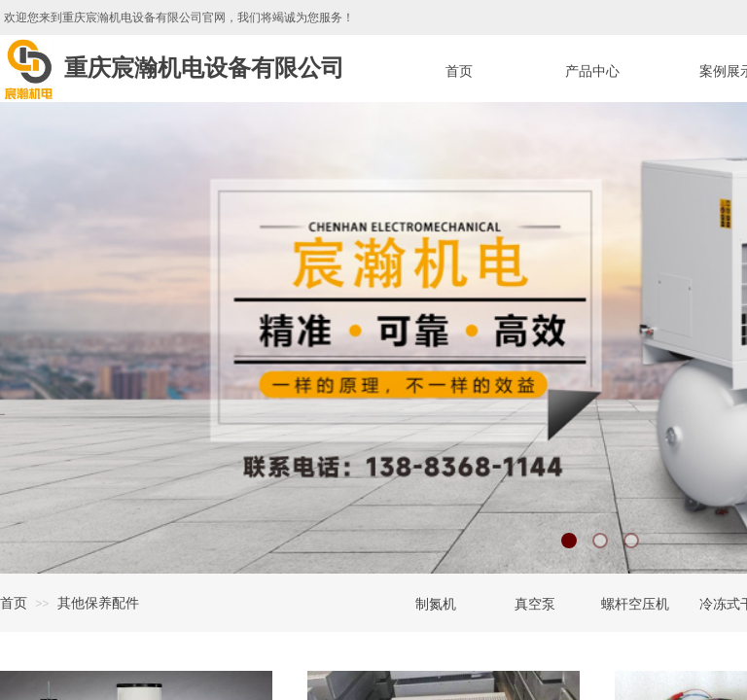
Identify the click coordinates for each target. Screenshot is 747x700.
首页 (14, 603)
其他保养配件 (98, 603)
